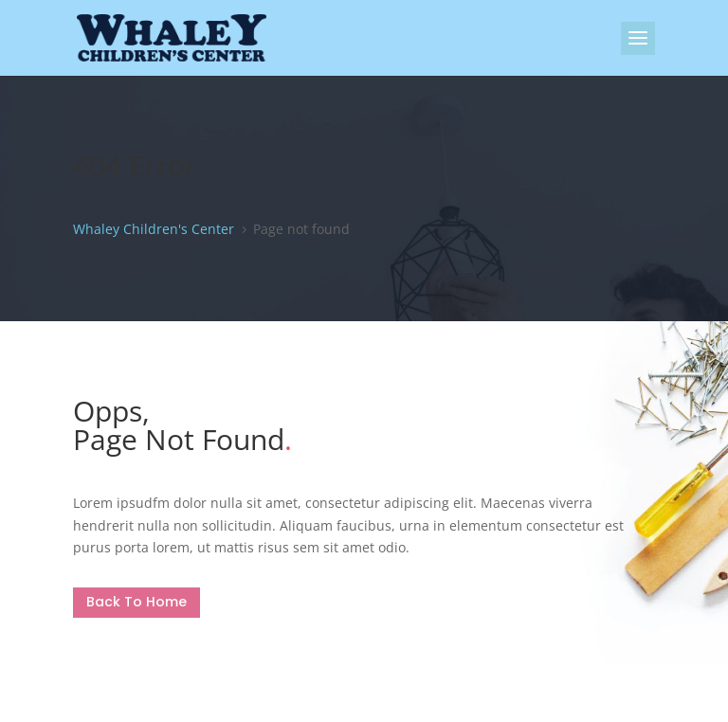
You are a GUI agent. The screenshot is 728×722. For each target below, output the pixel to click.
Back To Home (136, 602)
